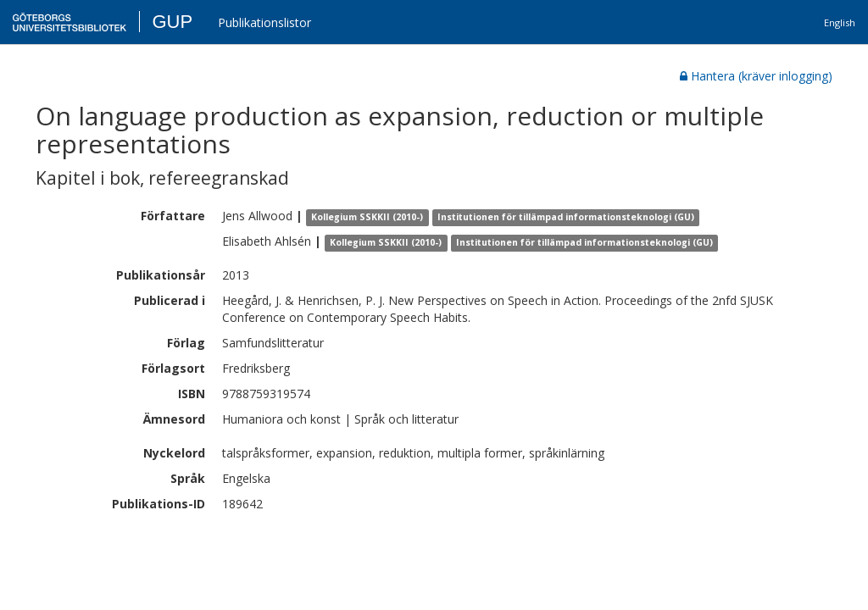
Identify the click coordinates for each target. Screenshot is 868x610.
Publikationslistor (264, 22)
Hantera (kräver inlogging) (756, 76)
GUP (172, 22)
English (840, 22)
